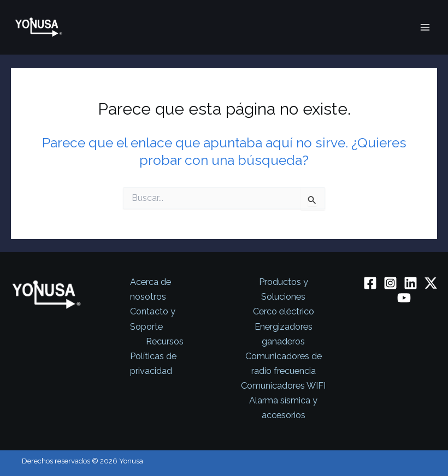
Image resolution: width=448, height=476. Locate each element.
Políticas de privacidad (153, 364)
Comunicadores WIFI (283, 386)
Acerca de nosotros (151, 289)
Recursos (165, 341)
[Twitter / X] (431, 283)
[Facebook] (370, 283)
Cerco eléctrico (284, 311)
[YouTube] (404, 298)
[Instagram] (390, 283)
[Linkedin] (411, 283)
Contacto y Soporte (153, 319)
